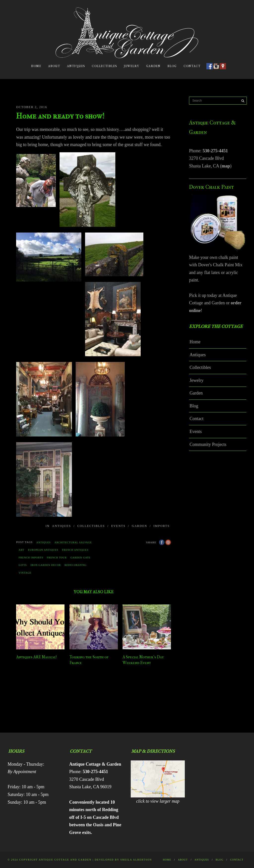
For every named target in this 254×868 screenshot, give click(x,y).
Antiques (76, 66)
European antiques (43, 550)
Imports (162, 526)
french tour (57, 558)
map (226, 166)
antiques (43, 542)
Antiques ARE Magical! (36, 657)
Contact (192, 66)
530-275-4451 (215, 151)
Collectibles (104, 66)
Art (21, 550)
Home (36, 66)
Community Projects (208, 444)
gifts (23, 565)
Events (118, 526)
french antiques (75, 550)
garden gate (80, 558)
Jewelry (131, 66)
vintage (25, 573)
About (54, 66)
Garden (153, 66)
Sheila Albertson (136, 860)
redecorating (76, 565)
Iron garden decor (46, 565)
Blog (172, 66)
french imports (31, 558)
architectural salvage (73, 542)
